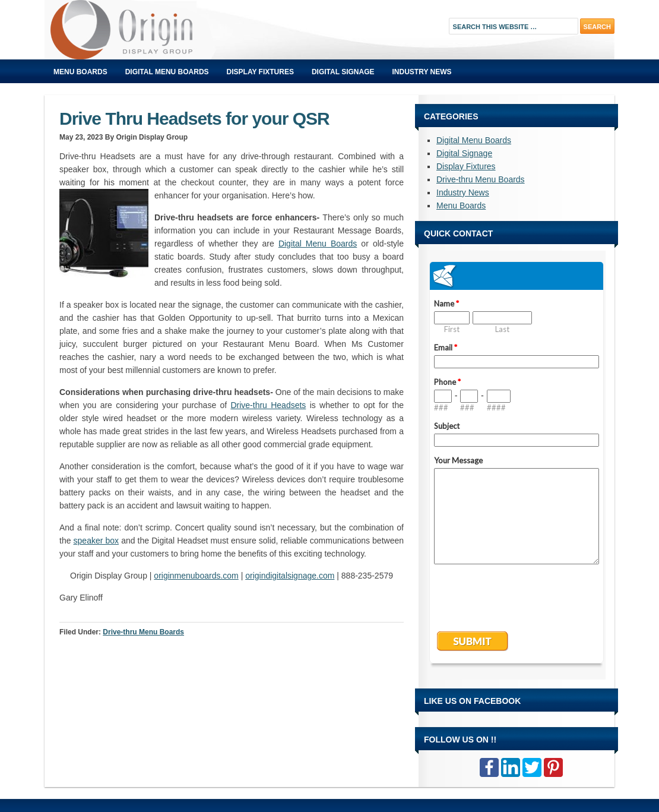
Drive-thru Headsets (268, 405)
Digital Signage (343, 72)
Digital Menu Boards (167, 72)
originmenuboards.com (196, 576)
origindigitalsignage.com (290, 576)
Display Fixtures (260, 72)
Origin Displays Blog (178, 30)
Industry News (422, 72)
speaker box (96, 541)
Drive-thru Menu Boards (143, 632)
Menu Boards (80, 72)
